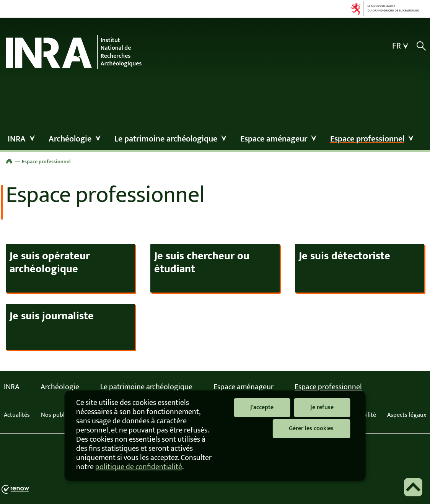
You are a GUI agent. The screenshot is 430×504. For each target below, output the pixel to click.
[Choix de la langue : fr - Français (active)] (401, 46)
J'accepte (262, 407)
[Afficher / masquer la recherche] (421, 46)
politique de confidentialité (139, 467)
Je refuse (322, 407)
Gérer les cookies (311, 428)
